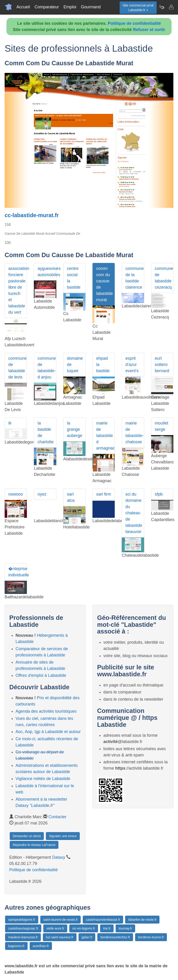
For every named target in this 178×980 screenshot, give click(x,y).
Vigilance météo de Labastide (43, 779)
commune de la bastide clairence (135, 278)
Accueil (23, 7)
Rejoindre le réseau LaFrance (34, 845)
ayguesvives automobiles (47, 272)
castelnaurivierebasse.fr (103, 920)
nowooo (16, 494)
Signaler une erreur (63, 836)
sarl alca (71, 497)
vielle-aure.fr (55, 928)
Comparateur (47, 7)
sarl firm (104, 494)
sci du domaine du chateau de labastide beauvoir (134, 513)
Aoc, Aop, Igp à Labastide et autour (48, 732)
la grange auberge (75, 429)
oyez (42, 494)
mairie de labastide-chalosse (134, 432)
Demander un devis (27, 836)
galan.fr (87, 937)
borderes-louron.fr (151, 937)
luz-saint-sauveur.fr (60, 937)
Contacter (57, 817)
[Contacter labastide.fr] (171, 7)
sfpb (159, 494)
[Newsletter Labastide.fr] (162, 7)
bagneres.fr (16, 946)
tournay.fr (125, 928)
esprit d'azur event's (132, 365)
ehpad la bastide (103, 365)
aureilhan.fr (41, 946)
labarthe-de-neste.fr (142, 920)
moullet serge (162, 426)
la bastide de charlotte (46, 432)
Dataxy (59, 857)
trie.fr (107, 928)
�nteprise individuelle (18, 572)
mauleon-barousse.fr (23, 937)
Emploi (70, 7)
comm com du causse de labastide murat (105, 284)
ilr (10, 423)
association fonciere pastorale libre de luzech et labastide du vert (18, 290)
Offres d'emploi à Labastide (41, 675)
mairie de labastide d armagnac (105, 436)
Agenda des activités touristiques (46, 711)
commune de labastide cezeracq (164, 278)
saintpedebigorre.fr (22, 920)
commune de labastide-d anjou (47, 368)
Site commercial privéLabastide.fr (138, 8)
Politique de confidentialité (134, 23)
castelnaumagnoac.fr (23, 928)
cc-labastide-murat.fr (32, 215)
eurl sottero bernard (162, 365)
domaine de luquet (75, 365)
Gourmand (91, 7)
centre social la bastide (74, 278)
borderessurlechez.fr (115, 937)
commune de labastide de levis (17, 368)
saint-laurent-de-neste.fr (61, 920)
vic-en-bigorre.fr (84, 928)
